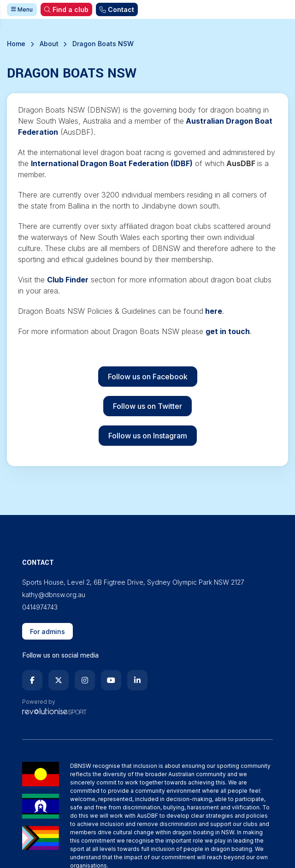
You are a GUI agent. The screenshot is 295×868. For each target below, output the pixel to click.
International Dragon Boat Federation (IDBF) (112, 163)
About (49, 44)
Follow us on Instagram (148, 436)
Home (16, 44)
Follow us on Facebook (148, 377)
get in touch (228, 331)
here (214, 311)
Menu (22, 9)
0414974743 (40, 607)
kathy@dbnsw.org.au (54, 595)
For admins (47, 632)
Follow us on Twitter (147, 406)
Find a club (66, 9)
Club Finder (68, 280)
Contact (117, 9)
